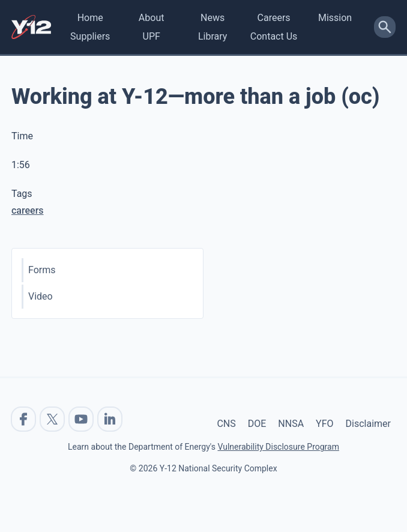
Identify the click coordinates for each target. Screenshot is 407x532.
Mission (335, 18)
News (213, 18)
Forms (42, 270)
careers (28, 210)
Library (213, 36)
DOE (257, 424)
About (152, 18)
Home (90, 18)
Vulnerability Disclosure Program (278, 447)
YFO (324, 424)
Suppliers (90, 36)
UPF (152, 36)
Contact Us (274, 36)
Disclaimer (368, 424)
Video (41, 296)
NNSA (291, 424)
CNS (226, 424)
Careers (274, 18)
